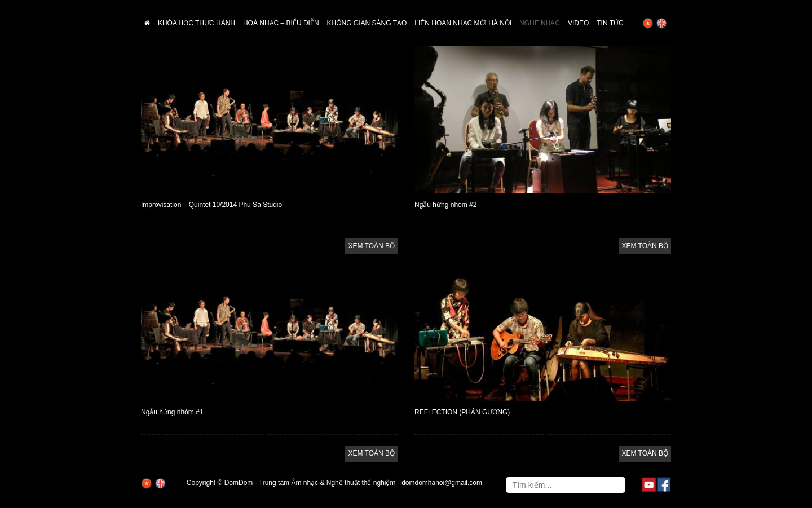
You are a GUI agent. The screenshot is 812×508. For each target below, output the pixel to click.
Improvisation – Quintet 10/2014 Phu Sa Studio (211, 205)
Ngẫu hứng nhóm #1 (172, 412)
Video (578, 23)
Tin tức (610, 23)
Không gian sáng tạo (367, 23)
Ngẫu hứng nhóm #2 (445, 205)
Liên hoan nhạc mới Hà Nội (463, 23)
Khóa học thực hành (197, 23)
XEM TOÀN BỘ (371, 246)
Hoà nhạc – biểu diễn (281, 23)
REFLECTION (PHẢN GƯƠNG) (462, 412)
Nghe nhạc (540, 23)
